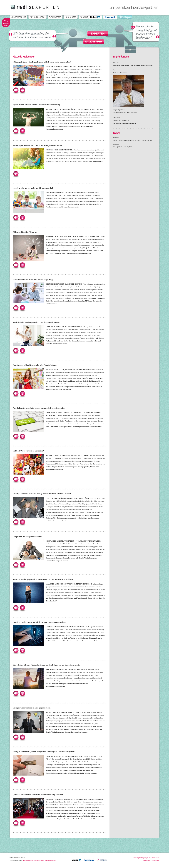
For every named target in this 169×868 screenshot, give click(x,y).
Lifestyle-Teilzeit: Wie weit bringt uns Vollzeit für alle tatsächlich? (42, 494)
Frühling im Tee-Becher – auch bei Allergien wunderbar (37, 145)
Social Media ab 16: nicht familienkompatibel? (33, 188)
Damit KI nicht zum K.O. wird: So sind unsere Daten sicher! (39, 622)
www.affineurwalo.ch (128, 123)
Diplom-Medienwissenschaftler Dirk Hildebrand (39, 860)
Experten (98, 34)
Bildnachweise (154, 858)
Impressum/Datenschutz (151, 860)
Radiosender (94, 41)
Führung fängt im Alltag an (25, 232)
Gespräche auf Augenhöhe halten (27, 536)
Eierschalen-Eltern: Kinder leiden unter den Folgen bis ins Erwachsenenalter (47, 665)
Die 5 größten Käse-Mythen (122, 147)
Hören (16, 90)
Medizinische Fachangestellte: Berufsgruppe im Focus (37, 322)
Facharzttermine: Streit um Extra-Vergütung (33, 279)
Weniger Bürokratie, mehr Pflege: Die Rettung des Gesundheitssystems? (45, 752)
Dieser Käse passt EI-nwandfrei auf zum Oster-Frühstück (132, 140)
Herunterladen (22, 90)
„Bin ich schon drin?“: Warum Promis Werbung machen (38, 794)
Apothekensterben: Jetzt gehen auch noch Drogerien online (39, 408)
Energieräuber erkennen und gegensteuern (32, 708)
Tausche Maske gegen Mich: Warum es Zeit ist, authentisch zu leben (43, 579)
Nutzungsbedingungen (140, 858)
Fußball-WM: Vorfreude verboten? (28, 451)
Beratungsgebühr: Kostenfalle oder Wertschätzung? (36, 365)
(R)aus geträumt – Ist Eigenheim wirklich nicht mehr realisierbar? (42, 62)
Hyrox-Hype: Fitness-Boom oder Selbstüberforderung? (37, 105)
